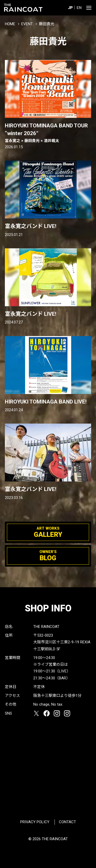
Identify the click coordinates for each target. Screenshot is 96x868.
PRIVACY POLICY (35, 822)
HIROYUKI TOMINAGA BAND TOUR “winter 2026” (48, 133)
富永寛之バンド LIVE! (31, 226)
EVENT (27, 24)
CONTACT (67, 822)
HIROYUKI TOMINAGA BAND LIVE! (46, 402)
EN (79, 8)
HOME (10, 24)
